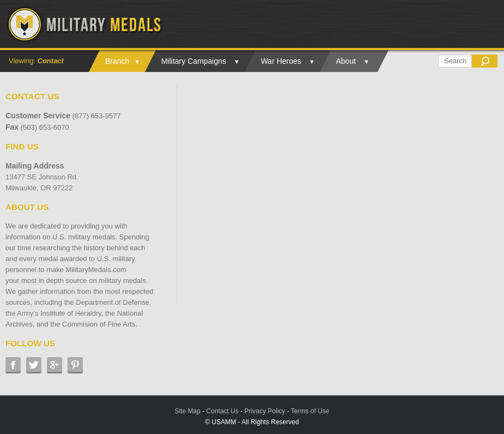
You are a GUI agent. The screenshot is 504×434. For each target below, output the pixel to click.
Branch (117, 61)
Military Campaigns (194, 61)
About (346, 61)
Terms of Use (310, 411)
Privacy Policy (265, 411)
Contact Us (223, 411)
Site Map (188, 411)
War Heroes (281, 61)
